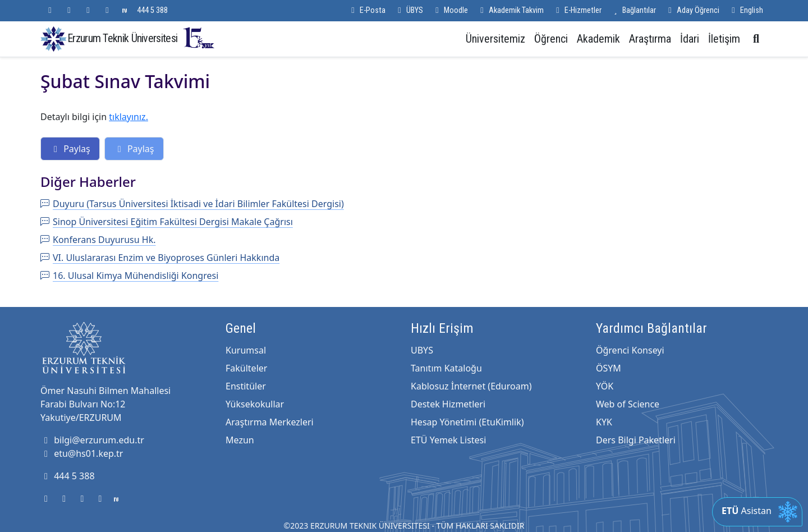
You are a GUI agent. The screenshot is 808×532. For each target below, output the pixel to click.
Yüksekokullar (255, 404)
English (746, 10)
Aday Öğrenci (692, 10)
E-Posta (367, 10)
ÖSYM (609, 368)
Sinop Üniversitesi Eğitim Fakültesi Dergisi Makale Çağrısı (167, 222)
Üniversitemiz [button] (495, 39)
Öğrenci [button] (551, 39)
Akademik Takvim (510, 10)
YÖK (605, 386)
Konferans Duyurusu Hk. (98, 240)
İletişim (724, 39)
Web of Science (628, 404)
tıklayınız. (128, 117)
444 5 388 (152, 10)
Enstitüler (246, 386)
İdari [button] (690, 39)
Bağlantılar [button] (633, 10)
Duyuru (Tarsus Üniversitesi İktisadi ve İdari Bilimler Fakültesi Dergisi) (192, 204)
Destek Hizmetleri (448, 404)
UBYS (422, 350)
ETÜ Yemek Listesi (448, 440)
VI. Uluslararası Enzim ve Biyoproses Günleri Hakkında (160, 258)
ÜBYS (409, 10)
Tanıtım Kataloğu (446, 368)
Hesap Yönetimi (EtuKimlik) (467, 422)
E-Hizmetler (577, 10)
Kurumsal (246, 350)
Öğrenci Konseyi (630, 350)
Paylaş (70, 149)
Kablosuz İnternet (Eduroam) (471, 386)
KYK (604, 422)
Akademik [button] (598, 39)
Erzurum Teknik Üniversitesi (141, 38)
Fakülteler (246, 368)
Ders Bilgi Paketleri (636, 440)
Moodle (450, 10)
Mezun (240, 440)
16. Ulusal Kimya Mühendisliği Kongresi (129, 276)
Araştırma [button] (650, 39)
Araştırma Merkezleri (270, 422)
